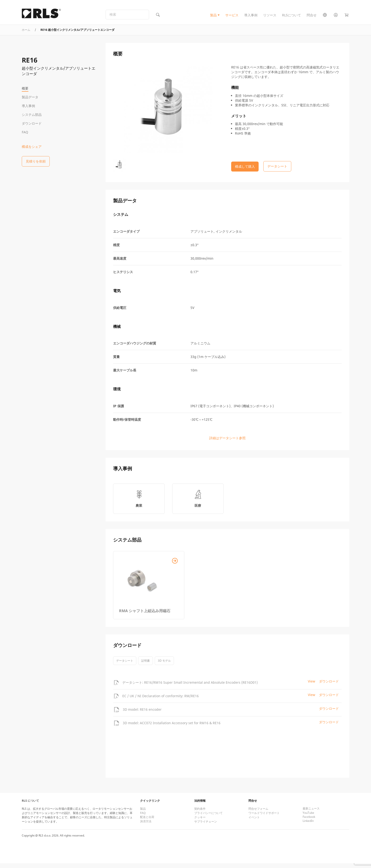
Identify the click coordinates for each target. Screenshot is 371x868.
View (311, 686)
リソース (270, 17)
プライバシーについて (208, 818)
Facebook (309, 821)
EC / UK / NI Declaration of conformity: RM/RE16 (161, 700)
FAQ (25, 132)
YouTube (308, 817)
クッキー (200, 822)
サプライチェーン (206, 826)
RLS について (30, 805)
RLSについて (291, 17)
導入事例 (251, 17)
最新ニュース (311, 813)
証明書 (146, 665)
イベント (254, 822)
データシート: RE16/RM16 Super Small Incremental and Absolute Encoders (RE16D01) (190, 687)
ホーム (26, 34)
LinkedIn (308, 825)
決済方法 (146, 826)
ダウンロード (32, 123)
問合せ (312, 17)
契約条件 (200, 813)
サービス (232, 17)
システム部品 (32, 115)
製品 (213, 17)
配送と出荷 (147, 822)
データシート (125, 665)
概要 (25, 88)
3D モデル (164, 665)
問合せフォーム (258, 813)
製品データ (30, 97)
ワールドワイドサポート (264, 818)
